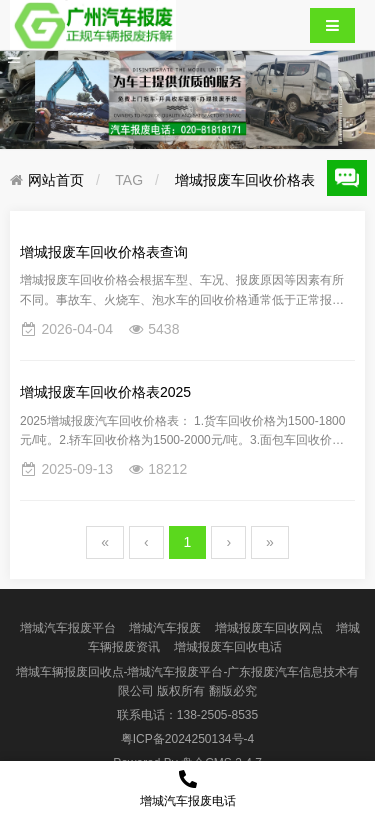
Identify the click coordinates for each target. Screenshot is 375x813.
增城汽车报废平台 (68, 628)
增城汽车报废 (165, 628)
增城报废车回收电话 (228, 647)
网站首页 (56, 180)
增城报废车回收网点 (269, 628)
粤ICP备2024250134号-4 (187, 739)
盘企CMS (187, 763)
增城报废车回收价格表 (245, 180)
